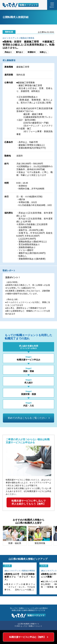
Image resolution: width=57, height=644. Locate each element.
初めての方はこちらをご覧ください (29, 418)
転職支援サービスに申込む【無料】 (28, 637)
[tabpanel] (15, 536)
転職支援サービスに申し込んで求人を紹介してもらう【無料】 (29, 502)
